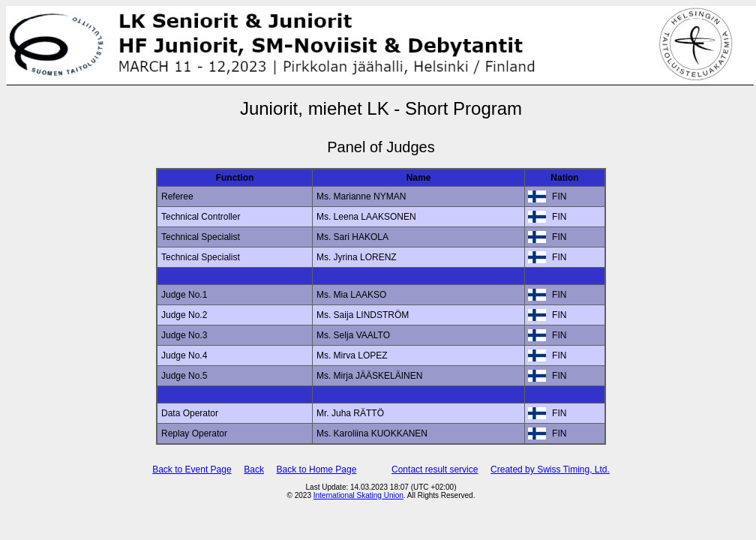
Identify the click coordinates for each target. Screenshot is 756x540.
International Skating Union (358, 495)
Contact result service (435, 469)
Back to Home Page (317, 469)
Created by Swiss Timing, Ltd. (550, 469)
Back (254, 469)
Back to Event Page (192, 469)
